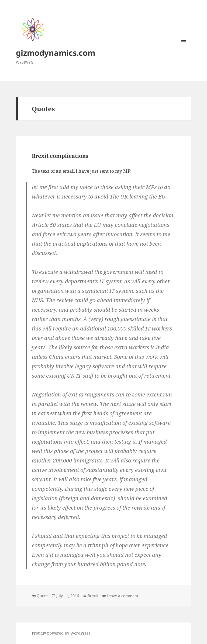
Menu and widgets (184, 48)
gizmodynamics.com (56, 53)
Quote (42, 596)
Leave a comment (123, 596)
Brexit (93, 596)
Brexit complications (60, 156)
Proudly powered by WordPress (61, 633)
